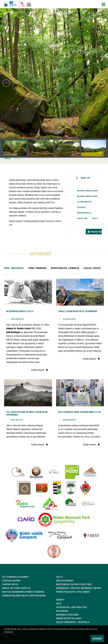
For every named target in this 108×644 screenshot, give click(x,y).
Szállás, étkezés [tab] (92, 268)
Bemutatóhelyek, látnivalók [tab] (65, 268)
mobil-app (85, 178)
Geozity (95, 218)
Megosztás (95, 232)
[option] (54, 83)
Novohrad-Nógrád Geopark (87, 191)
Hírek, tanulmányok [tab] (14, 268)
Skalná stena (82, 218)
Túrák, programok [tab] (37, 268)
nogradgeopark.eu (84, 213)
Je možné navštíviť (84, 202)
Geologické (81, 207)
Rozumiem (97, 638)
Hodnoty (8, 158)
